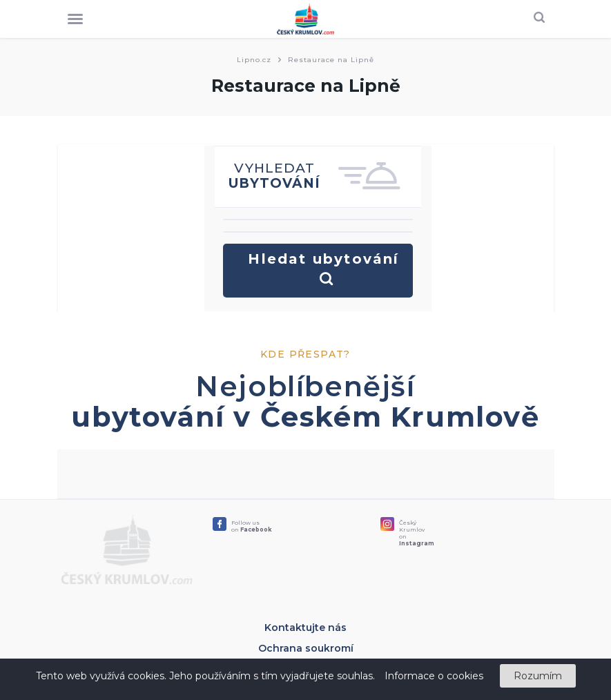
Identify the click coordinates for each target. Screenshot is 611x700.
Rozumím (538, 676)
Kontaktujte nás (305, 628)
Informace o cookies (434, 676)
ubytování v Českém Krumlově (305, 417)
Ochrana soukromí (306, 648)
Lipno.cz (254, 60)
